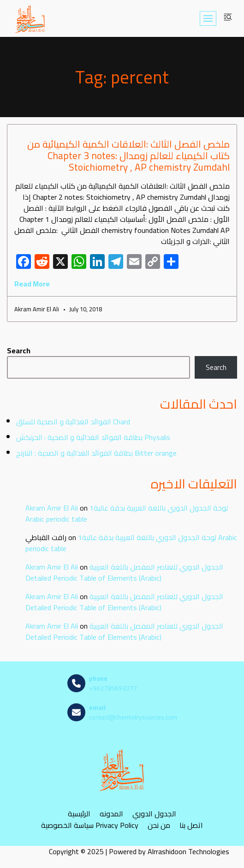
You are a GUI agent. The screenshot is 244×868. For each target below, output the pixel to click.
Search (19, 351)
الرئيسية (79, 814)
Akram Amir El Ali (52, 508)
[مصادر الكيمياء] (30, 18)
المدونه (111, 814)
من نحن (159, 825)
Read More (32, 284)
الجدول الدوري (154, 814)
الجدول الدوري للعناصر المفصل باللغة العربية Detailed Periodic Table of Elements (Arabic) (124, 572)
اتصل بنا (191, 825)
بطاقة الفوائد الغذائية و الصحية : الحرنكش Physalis (93, 437)
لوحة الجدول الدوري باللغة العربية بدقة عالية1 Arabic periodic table (127, 513)
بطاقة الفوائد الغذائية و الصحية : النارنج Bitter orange (96, 453)
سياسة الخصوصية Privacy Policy (90, 825)
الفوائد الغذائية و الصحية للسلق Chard (73, 422)
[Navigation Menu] (208, 18)
